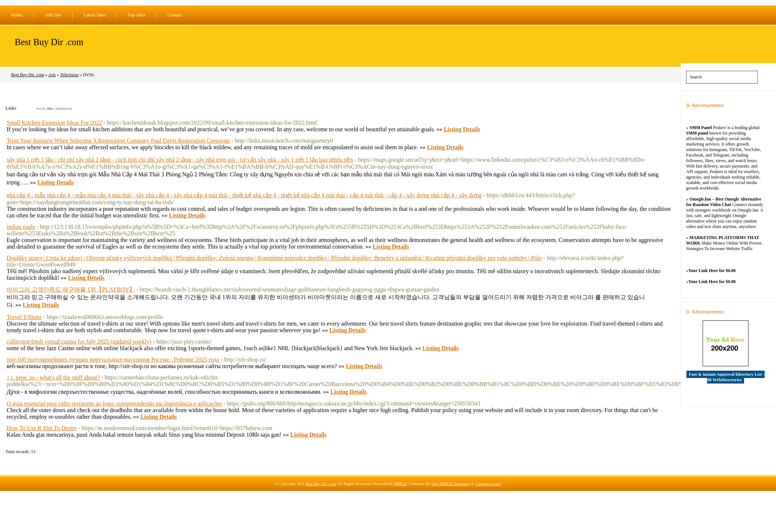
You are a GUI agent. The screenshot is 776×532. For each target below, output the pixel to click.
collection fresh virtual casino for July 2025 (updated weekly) (79, 342)
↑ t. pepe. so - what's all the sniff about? (53, 377)
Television (69, 75)
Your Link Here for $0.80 (712, 271)
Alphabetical (63, 109)
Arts (52, 75)
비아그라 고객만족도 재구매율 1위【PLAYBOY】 (71, 289)
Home (17, 15)
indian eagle (21, 227)
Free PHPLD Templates (451, 484)
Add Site (53, 15)
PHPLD (400, 484)
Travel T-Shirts (24, 317)
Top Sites (137, 15)
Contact (175, 15)
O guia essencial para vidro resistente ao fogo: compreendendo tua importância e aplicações (114, 403)
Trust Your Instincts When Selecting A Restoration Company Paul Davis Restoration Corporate (118, 141)
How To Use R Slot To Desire (42, 428)
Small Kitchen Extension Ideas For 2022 (54, 123)
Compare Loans (488, 484)
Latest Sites (95, 15)
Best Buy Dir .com (49, 42)
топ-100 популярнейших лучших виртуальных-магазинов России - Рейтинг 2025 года (113, 359)
